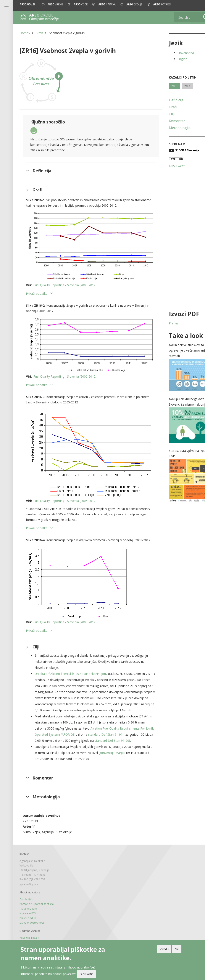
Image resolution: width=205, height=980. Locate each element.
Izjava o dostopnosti (32, 927)
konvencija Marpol (127, 757)
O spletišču (26, 904)
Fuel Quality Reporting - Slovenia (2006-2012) (65, 368)
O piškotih (86, 974)
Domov (25, 33)
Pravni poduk (28, 922)
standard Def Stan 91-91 (120, 733)
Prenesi (166, 323)
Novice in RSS (27, 918)
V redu (164, 949)
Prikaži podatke (37, 289)
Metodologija (172, 128)
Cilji (164, 114)
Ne (177, 949)
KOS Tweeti (169, 166)
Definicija (168, 100)
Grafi (165, 107)
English (175, 59)
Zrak (40, 33)
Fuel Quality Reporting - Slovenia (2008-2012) (65, 614)
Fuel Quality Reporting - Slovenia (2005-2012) (65, 280)
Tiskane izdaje (28, 913)
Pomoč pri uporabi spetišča (37, 908)
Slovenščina (178, 53)
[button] (198, 4)
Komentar (169, 121)
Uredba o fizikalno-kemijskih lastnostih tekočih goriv (71, 666)
